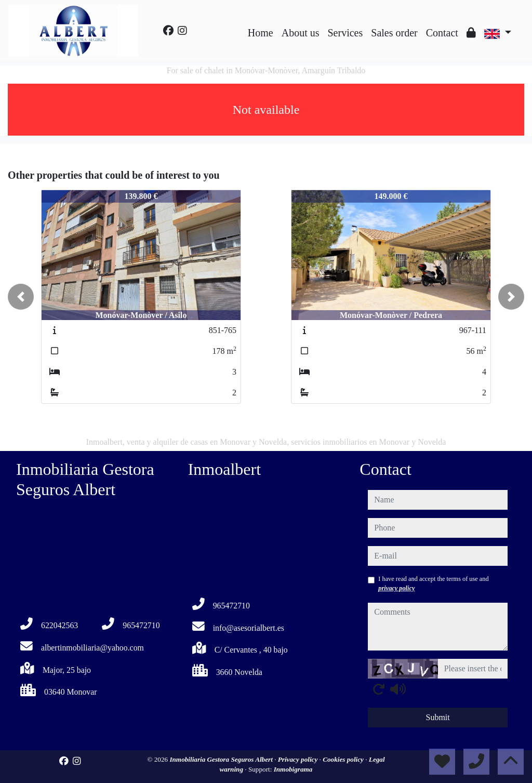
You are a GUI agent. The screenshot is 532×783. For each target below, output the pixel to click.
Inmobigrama (293, 769)
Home (261, 33)
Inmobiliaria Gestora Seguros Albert (222, 759)
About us (301, 33)
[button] (21, 297)
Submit (438, 717)
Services (345, 33)
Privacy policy (299, 759)
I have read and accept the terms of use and (433, 583)
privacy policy (396, 588)
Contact (442, 33)
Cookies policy (344, 759)
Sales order (394, 33)
